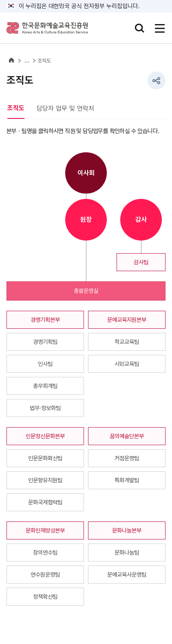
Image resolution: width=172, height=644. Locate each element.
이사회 (86, 173)
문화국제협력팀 (45, 502)
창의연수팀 (45, 552)
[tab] (22, 109)
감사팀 (141, 262)
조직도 (44, 61)
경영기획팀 (45, 342)
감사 (141, 219)
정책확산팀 (45, 596)
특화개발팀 (127, 480)
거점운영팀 (127, 458)
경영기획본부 (45, 320)
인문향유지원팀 (45, 480)
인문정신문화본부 (45, 436)
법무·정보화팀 (45, 408)
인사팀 (45, 364)
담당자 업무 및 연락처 (65, 108)
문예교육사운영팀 (127, 574)
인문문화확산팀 (45, 458)
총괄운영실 (86, 291)
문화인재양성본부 (45, 530)
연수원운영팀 (45, 574)
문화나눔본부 (127, 530)
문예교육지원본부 (127, 320)
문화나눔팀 (127, 552)
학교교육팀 (127, 342)
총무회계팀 (45, 386)
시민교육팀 (127, 364)
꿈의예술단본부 (127, 436)
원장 (86, 219)
